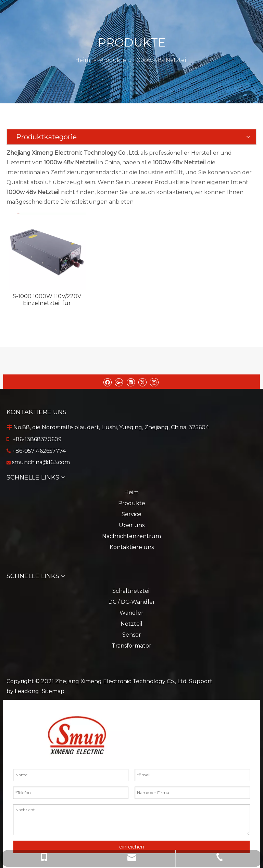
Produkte (132, 503)
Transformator (131, 646)
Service (131, 514)
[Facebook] (107, 382)
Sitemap (53, 691)
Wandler (131, 613)
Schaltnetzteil (132, 591)
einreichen (132, 847)
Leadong (27, 691)
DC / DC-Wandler (132, 602)
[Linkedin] (131, 382)
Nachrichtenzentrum (131, 536)
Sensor (132, 635)
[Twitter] (142, 382)
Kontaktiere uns (132, 547)
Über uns (132, 525)
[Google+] (119, 382)
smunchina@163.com (41, 462)
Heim (131, 492)
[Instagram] (154, 382)
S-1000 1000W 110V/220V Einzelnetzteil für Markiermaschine (47, 300)
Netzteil (131, 624)
